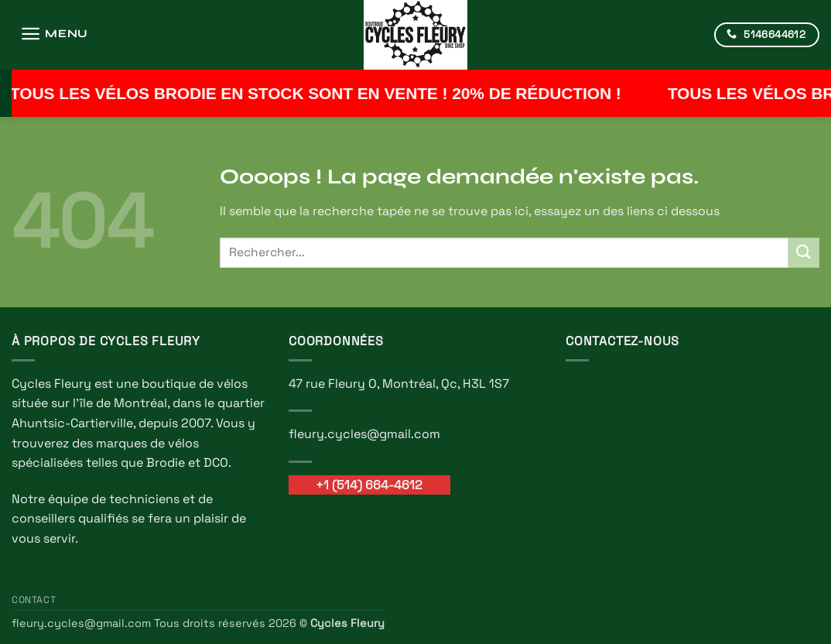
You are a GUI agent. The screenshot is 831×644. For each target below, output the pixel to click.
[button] (54, 34)
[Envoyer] (804, 253)
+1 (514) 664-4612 (369, 485)
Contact (34, 600)
